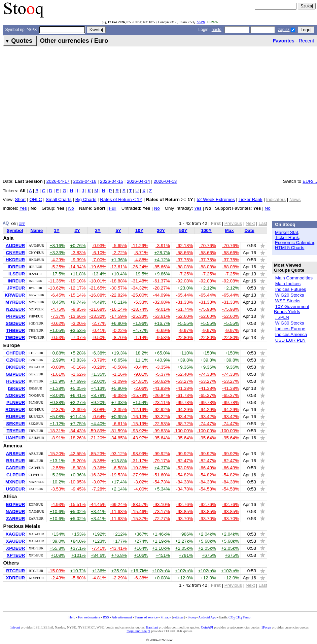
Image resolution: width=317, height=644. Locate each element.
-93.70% (184, 519)
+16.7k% (139, 571)
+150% (209, 353)
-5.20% (79, 461)
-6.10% (99, 253)
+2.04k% (207, 534)
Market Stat (287, 232)
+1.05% (58, 330)
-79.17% (162, 461)
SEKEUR (15, 424)
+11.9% (58, 381)
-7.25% (186, 274)
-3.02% (141, 482)
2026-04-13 (165, 181)
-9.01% (163, 309)
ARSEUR (15, 454)
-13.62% (57, 288)
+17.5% (58, 274)
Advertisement (122, 617)
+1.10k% (161, 548)
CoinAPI (207, 627)
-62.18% (184, 246)
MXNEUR (15, 482)
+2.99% (58, 360)
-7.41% (99, 548)
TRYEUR (16, 431)
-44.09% (162, 295)
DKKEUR (15, 367)
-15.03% (57, 571)
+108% (58, 555)
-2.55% (58, 468)
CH (239, 617)
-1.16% (120, 374)
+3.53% (78, 330)
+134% (58, 534)
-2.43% (58, 578)
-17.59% (118, 316)
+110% (186, 353)
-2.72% (120, 253)
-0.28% (99, 367)
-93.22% (162, 417)
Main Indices (288, 284)
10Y (139, 230)
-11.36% (57, 281)
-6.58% (120, 468)
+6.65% (119, 360)
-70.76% (208, 246)
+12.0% (185, 578)
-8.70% (120, 337)
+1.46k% (161, 534)
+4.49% (99, 302)
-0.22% (120, 330)
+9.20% (99, 402)
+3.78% (99, 395)
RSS (106, 617)
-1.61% (58, 374)
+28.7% (162, 253)
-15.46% (140, 512)
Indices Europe (290, 329)
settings (178, 617)
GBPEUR (15, 374)
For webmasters (89, 617)
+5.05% (78, 388)
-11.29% (140, 246)
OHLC (36, 199)
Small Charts (59, 199)
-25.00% (140, 295)
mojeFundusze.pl (138, 631)
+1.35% (99, 374)
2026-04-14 (138, 181)
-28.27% (162, 288)
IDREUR (16, 267)
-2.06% (141, 388)
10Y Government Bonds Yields (292, 309)
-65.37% (208, 395)
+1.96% (140, 323)
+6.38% (99, 353)
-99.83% (162, 431)
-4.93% (58, 504)
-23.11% (162, 402)
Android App (207, 617)
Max (230, 230)
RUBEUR (15, 417)
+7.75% (78, 424)
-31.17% (140, 461)
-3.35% (163, 367)
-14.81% (140, 381)
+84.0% (78, 541)
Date (250, 230)
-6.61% (120, 424)
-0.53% (58, 337)
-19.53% (118, 475)
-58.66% (184, 253)
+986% (186, 534)
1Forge (266, 627)
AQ (6, 223)
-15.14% (77, 295)
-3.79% (99, 360)
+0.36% (78, 475)
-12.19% (140, 410)
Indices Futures (291, 289)
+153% (78, 534)
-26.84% (162, 395)
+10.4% (119, 274)
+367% (141, 534)
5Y (118, 230)
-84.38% (184, 482)
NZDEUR (15, 309)
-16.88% (98, 295)
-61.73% (184, 395)
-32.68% (162, 302)
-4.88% (141, 260)
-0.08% (58, 367)
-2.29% (120, 578)
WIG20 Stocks (290, 295)
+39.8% (185, 360)
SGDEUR (15, 323)
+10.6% (58, 512)
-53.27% (184, 381)
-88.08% (184, 267)
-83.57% (140, 504)
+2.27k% (184, 541)
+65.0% (162, 353)
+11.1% (140, 360)
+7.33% (119, 402)
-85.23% (98, 454)
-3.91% (163, 246)
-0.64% (99, 417)
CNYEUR (15, 253)
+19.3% (119, 353)
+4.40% (99, 424)
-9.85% (79, 309)
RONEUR (15, 410)
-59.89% (98, 431)
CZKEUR (15, 360)
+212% (119, 534)
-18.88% (118, 281)
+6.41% (78, 395)
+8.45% (58, 302)
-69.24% (118, 504)
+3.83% (78, 360)
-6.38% (141, 578)
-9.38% (120, 395)
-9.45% (79, 489)
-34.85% (118, 438)
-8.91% (58, 438)
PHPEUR (15, 316)
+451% (163, 555)
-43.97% (140, 438)
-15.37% (140, 519)
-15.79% (140, 395)
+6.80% (119, 323)
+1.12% (58, 424)
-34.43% (77, 431)
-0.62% (58, 323)
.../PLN (282, 317)
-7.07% (79, 337)
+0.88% (58, 353)
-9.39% (79, 260)
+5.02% (78, 512)
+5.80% (119, 388)
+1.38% (58, 388)
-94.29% (184, 410)
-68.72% (184, 424)
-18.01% (98, 281)
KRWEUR (15, 295)
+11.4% (78, 417)
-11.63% (118, 512)
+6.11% (119, 302)
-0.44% (141, 367)
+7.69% (78, 381)
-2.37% (58, 410)
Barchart (152, 627)
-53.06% (184, 468)
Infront (15, 627)
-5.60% (79, 578)
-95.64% (162, 438)
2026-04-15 (112, 181)
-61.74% (184, 309)
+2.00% (99, 381)
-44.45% (98, 504)
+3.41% (99, 512)
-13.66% (77, 316)
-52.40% (184, 374)
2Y (77, 230)
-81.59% (118, 431)
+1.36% (119, 260)
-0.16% (79, 367)
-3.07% (99, 482)
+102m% (161, 571)
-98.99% (140, 454)
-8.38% (99, 461)
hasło (217, 30)
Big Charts (86, 199)
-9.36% (99, 468)
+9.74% (78, 302)
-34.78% (184, 489)
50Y (183, 230)
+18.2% (140, 353)
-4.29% (58, 260)
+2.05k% (184, 548)
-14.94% (77, 267)
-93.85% (184, 512)
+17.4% (119, 482)
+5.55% (185, 323)
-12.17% (77, 288)
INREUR (16, 281)
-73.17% (162, 512)
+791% (186, 555)
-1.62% (79, 374)
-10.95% (77, 482)
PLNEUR (16, 402)
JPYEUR (16, 288)
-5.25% (58, 267)
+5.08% (58, 417)
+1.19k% (161, 541)
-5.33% (141, 302)
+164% (141, 548)
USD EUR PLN (290, 340)
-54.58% (208, 489)
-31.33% (184, 302)
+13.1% (58, 461)
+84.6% (99, 555)
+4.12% (162, 260)
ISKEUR (16, 388)
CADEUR (15, 468)
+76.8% (119, 555)
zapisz (284, 30)
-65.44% (184, 295)
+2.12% (208, 288)
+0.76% (78, 246)
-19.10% (77, 281)
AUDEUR (15, 246)
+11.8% (78, 274)
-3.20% (79, 323)
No (71, 208)
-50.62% (162, 381)
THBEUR (15, 330)
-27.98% (140, 475)
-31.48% (140, 281)
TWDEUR (15, 337)
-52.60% (184, 316)
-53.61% (162, 316)
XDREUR (15, 578)
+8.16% (58, 246)
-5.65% (120, 246)
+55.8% (58, 548)
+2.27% (78, 402)
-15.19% (140, 424)
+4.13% (99, 388)
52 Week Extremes (216, 199)
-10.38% (140, 468)
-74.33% (208, 374)
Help (72, 617)
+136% (99, 571)
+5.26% (58, 475)
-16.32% (98, 475)
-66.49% (208, 468)
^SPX (201, 22)
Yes (23, 208)
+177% (119, 541)
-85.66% (162, 267)
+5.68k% (207, 541)
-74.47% (208, 424)
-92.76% (184, 504)
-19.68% (98, 267)
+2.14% (119, 489)
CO (232, 617)
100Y (206, 230)
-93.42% (184, 417)
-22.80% (184, 337)
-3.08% (99, 410)
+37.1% (78, 548)
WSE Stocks (288, 301)
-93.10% (162, 504)
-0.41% (99, 330)
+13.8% (119, 461)
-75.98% (208, 309)
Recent (307, 41)
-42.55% (77, 454)
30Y (161, 230)
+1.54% (140, 402)
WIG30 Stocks (290, 323)
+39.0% (58, 541)
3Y (98, 230)
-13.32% (98, 316)
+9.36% (185, 367)
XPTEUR (16, 555)
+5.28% (78, 353)
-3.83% (79, 253)
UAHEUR (15, 438)
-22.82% (118, 295)
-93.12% (118, 454)
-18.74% (140, 309)
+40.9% (162, 360)
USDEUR (15, 489)
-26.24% (140, 267)
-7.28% (99, 489)
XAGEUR (15, 534)
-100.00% (183, 431)
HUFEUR (15, 381)
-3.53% (58, 489)
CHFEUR (15, 353)
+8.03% (58, 395)
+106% (141, 555)
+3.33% (58, 253)
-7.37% (58, 316)
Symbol (15, 230)
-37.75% (184, 260)
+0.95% (119, 417)
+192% (99, 534)
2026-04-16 (85, 181)
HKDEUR (15, 260)
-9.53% (163, 337)
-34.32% (140, 288)
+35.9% (119, 571)
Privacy (166, 617)
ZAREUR (15, 519)
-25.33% (140, 316)
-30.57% (118, 288)
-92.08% (184, 281)
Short (20, 199)
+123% (99, 541)
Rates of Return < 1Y (121, 199)
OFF (22, 224)
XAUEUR (15, 541)
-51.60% (162, 475)
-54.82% (184, 475)
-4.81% (99, 578)
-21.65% (98, 288)
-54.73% (162, 482)
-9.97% (186, 330)
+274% (141, 541)
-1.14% (141, 337)
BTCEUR (15, 571)
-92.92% (162, 410)
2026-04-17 (58, 181)
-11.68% (98, 309)
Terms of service (146, 617)
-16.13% (140, 417)
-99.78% (184, 402)
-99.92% (162, 454)
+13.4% (99, 274)
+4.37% (162, 468)
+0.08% (162, 578)
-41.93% (162, 388)
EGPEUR (15, 504)
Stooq (191, 617)
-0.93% (99, 246)
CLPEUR (16, 475)
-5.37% (163, 374)
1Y (57, 230)
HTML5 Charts (290, 248)
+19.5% (140, 274)
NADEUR (15, 512)
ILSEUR (17, 274)
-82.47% (184, 461)
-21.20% (98, 438)
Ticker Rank (251, 199)
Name (37, 230)
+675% (209, 555)
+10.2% (58, 482)
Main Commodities (294, 278)
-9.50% (99, 337)
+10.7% (78, 571)
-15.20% (57, 454)
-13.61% (118, 267)
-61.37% (162, 281)
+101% (78, 555)
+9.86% (162, 274)
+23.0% (185, 288)
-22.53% (162, 424)
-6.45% (58, 295)
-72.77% (162, 519)
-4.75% (58, 309)
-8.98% (79, 468)
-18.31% (57, 431)
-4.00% (141, 489)
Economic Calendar (295, 243)
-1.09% (120, 381)
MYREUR (15, 302)
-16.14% (118, 309)
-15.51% (77, 504)
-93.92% (140, 431)
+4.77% (140, 330)
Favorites (284, 41)
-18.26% (77, 438)
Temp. (247, 617)
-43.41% (118, 548)
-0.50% (120, 367)
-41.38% (184, 388)
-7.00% (99, 260)
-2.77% (99, 323)
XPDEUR (15, 548)
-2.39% (79, 410)
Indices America (291, 334)
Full (113, 208)
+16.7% (162, 323)
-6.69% (163, 330)
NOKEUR (15, 395)
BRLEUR (15, 461)
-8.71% (141, 253)
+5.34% (162, 489)
